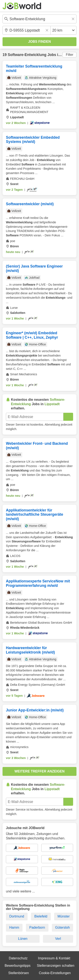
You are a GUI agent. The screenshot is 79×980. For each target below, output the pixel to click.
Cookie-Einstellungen (55, 973)
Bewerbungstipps (18, 966)
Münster (64, 916)
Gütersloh (62, 927)
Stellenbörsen (19, 973)
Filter (70, 55)
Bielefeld (41, 916)
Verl (58, 939)
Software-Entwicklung (27, 55)
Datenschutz (18, 958)
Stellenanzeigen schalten (56, 966)
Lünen (23, 939)
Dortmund (17, 916)
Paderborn (37, 927)
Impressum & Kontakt (54, 958)
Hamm (14, 927)
